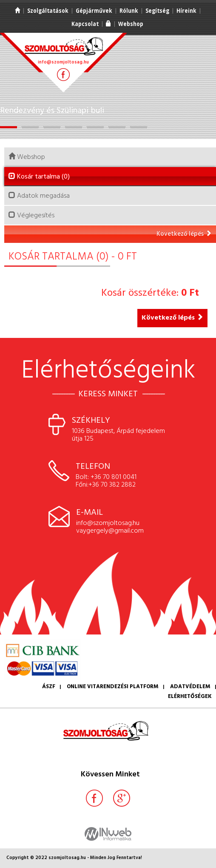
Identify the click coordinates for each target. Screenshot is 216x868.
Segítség (157, 11)
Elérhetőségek (190, 696)
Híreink (186, 11)
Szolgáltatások (48, 11)
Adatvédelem (190, 687)
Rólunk (129, 11)
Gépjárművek (94, 11)
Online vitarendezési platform (113, 687)
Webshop (131, 24)
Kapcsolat (85, 24)
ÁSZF (49, 687)
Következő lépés (184, 234)
